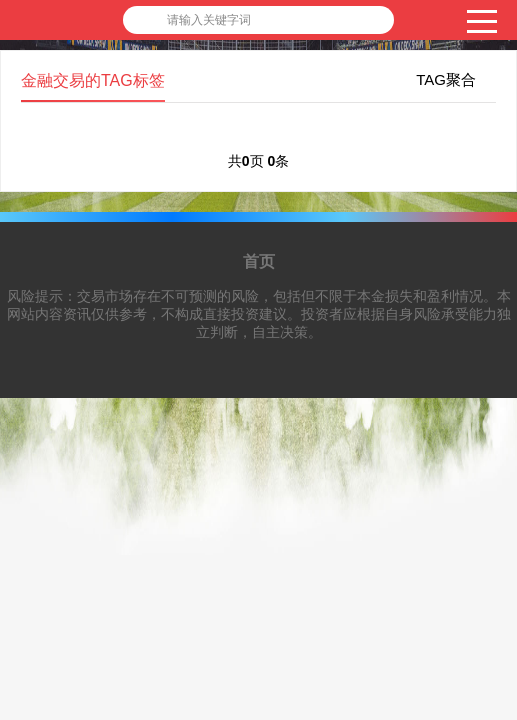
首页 (259, 261)
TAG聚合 (446, 79)
